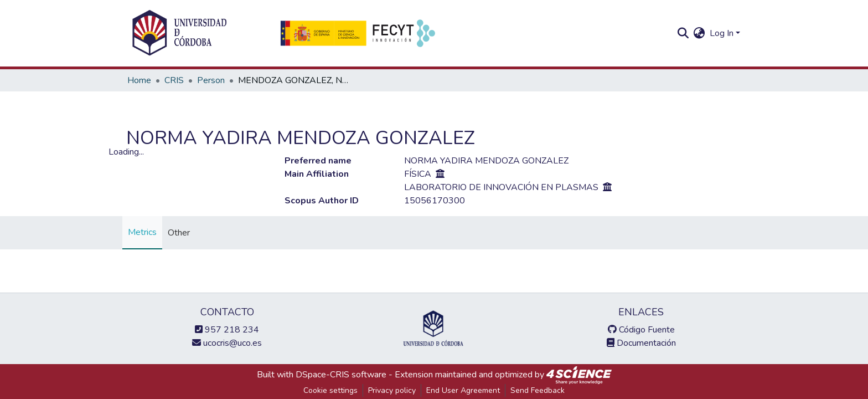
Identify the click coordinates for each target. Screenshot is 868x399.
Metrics (142, 232)
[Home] (179, 33)
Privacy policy (392, 390)
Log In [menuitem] (722, 33)
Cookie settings (330, 390)
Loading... (126, 152)
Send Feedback (538, 390)
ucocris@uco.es (227, 343)
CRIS (174, 80)
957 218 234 (227, 330)
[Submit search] (683, 33)
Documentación (641, 343)
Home (139, 80)
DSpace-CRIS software (341, 375)
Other (179, 233)
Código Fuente (641, 330)
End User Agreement (463, 390)
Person (211, 80)
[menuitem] (699, 33)
